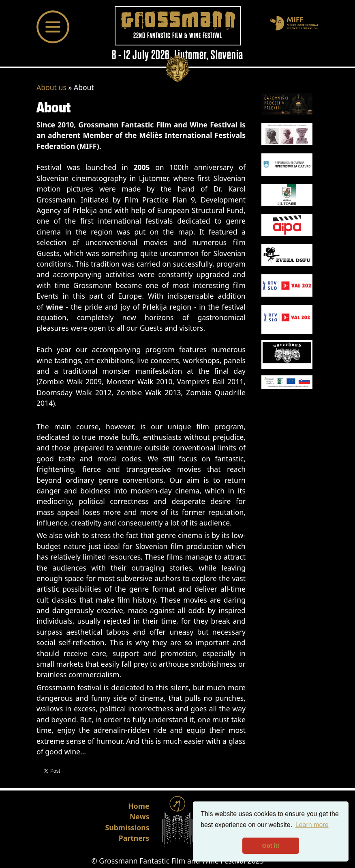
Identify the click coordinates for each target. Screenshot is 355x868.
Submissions (127, 827)
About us (51, 87)
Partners (134, 838)
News (139, 816)
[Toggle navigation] (53, 27)
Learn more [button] (312, 825)
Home (139, 806)
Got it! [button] (271, 846)
